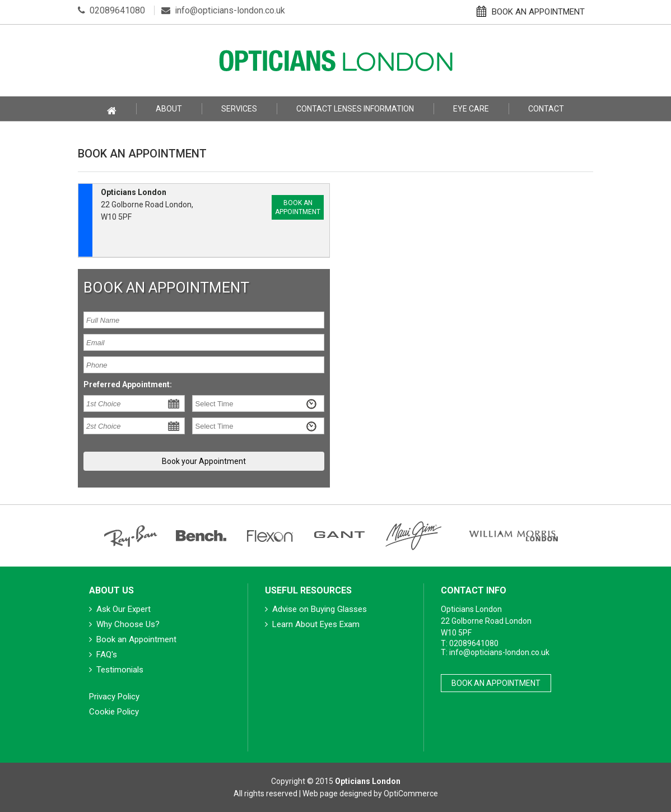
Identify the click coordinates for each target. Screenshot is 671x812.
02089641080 (111, 10)
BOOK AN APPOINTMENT (531, 11)
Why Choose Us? (124, 624)
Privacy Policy (114, 697)
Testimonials (116, 670)
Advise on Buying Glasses (316, 609)
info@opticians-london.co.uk (223, 10)
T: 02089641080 (470, 643)
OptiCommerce (411, 794)
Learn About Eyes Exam (312, 624)
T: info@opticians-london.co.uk (495, 652)
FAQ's (103, 655)
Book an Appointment (298, 207)
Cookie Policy (114, 712)
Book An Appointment (496, 683)
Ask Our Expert (120, 609)
